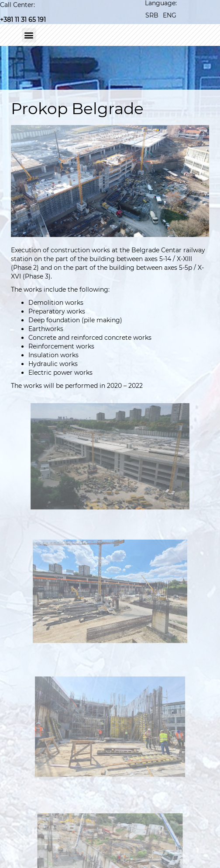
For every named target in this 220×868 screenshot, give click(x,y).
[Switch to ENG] (170, 15)
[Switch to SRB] (152, 15)
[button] (29, 35)
